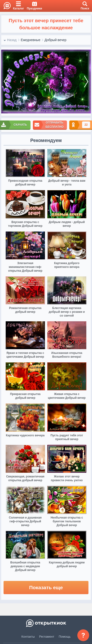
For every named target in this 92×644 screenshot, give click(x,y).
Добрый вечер (55, 40)
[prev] (6, 82)
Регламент (47, 637)
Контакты (28, 637)
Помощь (65, 637)
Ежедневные (31, 40)
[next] (86, 82)
